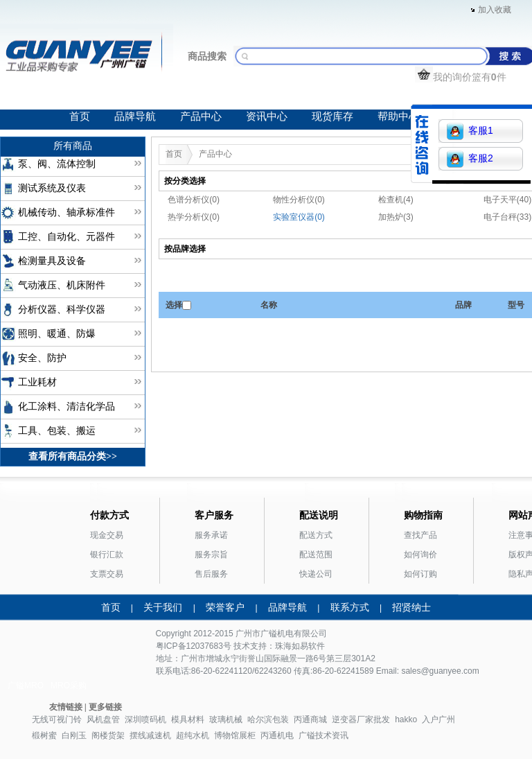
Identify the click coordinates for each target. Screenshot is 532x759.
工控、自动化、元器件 (66, 237)
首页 (80, 116)
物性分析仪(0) (299, 200)
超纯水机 (193, 735)
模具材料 (188, 719)
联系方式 (350, 607)
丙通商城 (310, 719)
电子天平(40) (507, 200)
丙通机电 (277, 735)
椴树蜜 (44, 735)
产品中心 (201, 116)
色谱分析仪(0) (194, 200)
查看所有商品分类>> (73, 456)
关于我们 (163, 607)
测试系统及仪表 (52, 188)
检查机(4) (396, 200)
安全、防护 (42, 358)
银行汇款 (107, 555)
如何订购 (420, 574)
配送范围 (316, 555)
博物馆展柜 (235, 735)
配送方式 (316, 535)
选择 (174, 305)
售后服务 (211, 574)
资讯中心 (267, 116)
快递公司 (316, 574)
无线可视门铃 (57, 719)
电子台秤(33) (507, 217)
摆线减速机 (150, 735)
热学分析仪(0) (194, 217)
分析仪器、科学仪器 (62, 309)
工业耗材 (37, 382)
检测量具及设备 (52, 261)
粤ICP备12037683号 (194, 646)
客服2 (470, 159)
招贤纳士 (411, 607)
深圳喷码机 (145, 719)
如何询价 (420, 555)
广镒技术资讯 (323, 735)
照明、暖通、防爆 (57, 334)
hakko (406, 719)
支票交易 (107, 574)
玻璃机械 (226, 719)
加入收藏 (495, 10)
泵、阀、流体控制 (57, 164)
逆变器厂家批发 (361, 719)
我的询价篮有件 (461, 77)
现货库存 (332, 116)
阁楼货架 (108, 735)
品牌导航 (135, 116)
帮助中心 (398, 116)
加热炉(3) (396, 217)
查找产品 (420, 535)
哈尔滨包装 (268, 719)
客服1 (470, 131)
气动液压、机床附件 (62, 285)
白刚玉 (74, 735)
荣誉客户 (225, 607)
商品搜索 (207, 56)
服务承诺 (211, 535)
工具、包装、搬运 (57, 431)
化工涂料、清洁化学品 (66, 407)
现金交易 (107, 535)
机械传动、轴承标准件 (66, 212)
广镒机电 (277, 634)
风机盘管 (103, 719)
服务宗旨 (211, 555)
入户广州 (438, 719)
